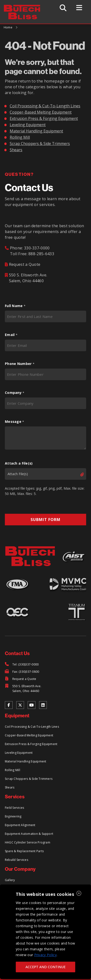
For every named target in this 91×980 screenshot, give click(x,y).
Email (11, 335)
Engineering (13, 816)
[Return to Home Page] (25, 8)
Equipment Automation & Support (29, 834)
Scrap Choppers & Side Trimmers (40, 144)
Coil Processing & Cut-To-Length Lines (45, 106)
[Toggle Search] (63, 8)
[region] (45, 932)
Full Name (15, 306)
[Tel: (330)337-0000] (22, 665)
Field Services (14, 808)
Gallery (10, 880)
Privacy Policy (45, 955)
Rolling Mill (20, 137)
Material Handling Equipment (36, 131)
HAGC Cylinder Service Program (28, 842)
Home (8, 27)
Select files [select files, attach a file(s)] (78, 474)
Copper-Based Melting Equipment (41, 112)
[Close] (79, 894)
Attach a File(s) (19, 463)
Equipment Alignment (20, 825)
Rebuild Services (17, 860)
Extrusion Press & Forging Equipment (44, 118)
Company (15, 393)
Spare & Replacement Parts (24, 851)
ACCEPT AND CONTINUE (45, 967)
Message (14, 422)
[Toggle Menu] (79, 8)
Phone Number (20, 364)
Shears (16, 150)
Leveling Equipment (28, 125)
